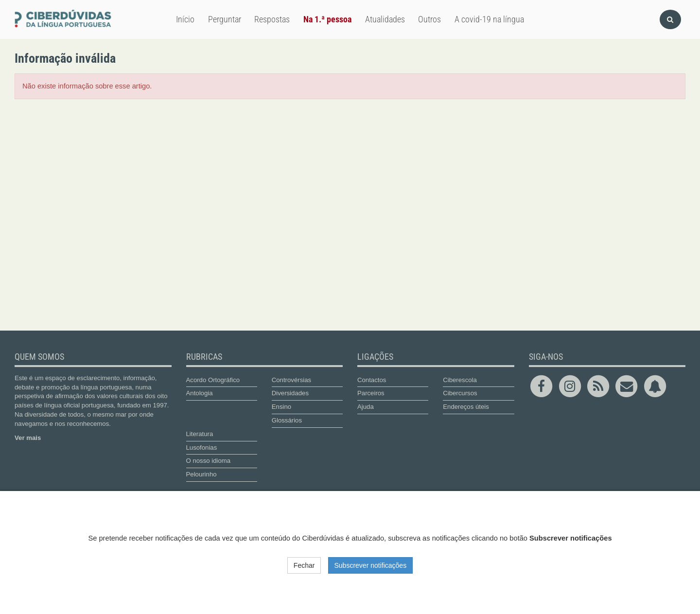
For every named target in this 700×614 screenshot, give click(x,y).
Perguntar (225, 19)
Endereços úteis (466, 407)
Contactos (372, 380)
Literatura (200, 434)
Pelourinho (201, 474)
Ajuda (366, 407)
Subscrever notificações (371, 565)
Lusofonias (202, 447)
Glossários (287, 420)
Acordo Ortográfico (213, 380)
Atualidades (385, 19)
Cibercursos (460, 393)
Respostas (272, 19)
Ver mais (28, 438)
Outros (429, 19)
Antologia (200, 393)
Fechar (304, 565)
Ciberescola (460, 380)
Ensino (281, 407)
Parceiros (371, 393)
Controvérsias (291, 380)
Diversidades (290, 393)
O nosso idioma (209, 461)
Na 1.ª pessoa (327, 19)
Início (185, 19)
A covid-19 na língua (489, 19)
